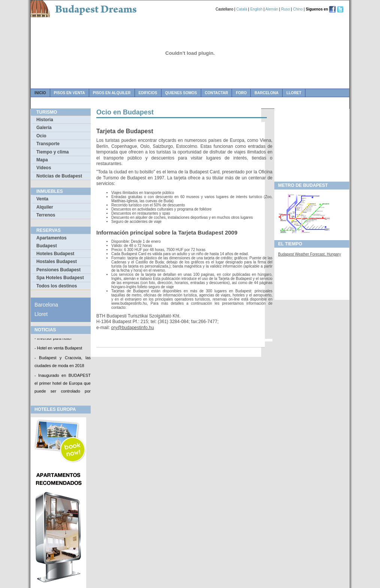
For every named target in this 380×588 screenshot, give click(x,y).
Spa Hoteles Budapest (60, 278)
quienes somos (181, 93)
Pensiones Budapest (58, 270)
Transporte (48, 144)
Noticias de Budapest (59, 176)
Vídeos (44, 168)
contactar (217, 93)
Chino (298, 9)
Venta (42, 199)
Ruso (285, 9)
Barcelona (266, 93)
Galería (44, 128)
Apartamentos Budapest (52, 242)
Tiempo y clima (52, 152)
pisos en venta (70, 93)
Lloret (294, 93)
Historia (45, 120)
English (257, 9)
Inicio (40, 93)
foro (241, 93)
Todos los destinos (57, 286)
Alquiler (45, 207)
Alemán (272, 9)
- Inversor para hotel (53, 339)
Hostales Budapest (57, 262)
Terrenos (46, 215)
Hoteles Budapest (55, 254)
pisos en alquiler (112, 93)
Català (242, 9)
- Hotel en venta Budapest (58, 349)
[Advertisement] (312, 143)
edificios (148, 93)
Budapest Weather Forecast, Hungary (310, 254)
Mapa (42, 160)
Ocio (41, 136)
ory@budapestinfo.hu (132, 328)
